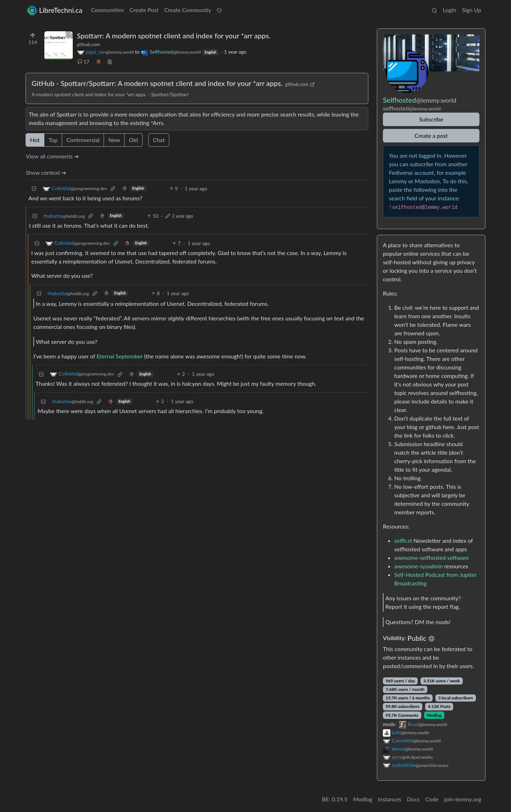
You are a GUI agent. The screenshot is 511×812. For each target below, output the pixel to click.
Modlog (434, 715)
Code (432, 799)
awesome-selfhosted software (432, 557)
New (114, 140)
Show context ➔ (46, 172)
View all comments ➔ (52, 156)
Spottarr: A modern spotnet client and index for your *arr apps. (174, 36)
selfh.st (403, 540)
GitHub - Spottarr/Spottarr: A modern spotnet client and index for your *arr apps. (157, 83)
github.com (89, 44)
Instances (390, 799)
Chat (159, 140)
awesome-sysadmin (419, 566)
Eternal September (120, 356)
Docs (413, 799)
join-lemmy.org (463, 799)
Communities (107, 10)
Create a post (431, 136)
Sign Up (472, 10)
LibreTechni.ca (55, 10)
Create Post (144, 10)
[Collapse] (34, 188)
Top (53, 140)
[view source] (110, 62)
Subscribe (431, 119)
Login (450, 10)
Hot (35, 140)
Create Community (188, 10)
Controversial (83, 140)
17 (83, 62)
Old (133, 140)
